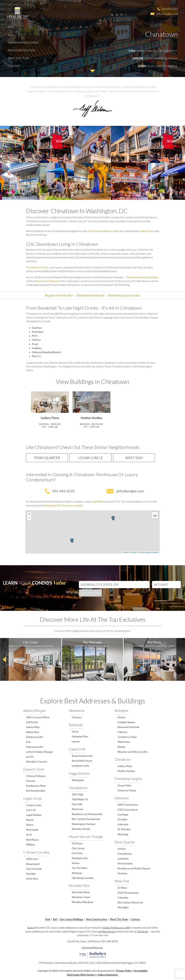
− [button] (29, 519)
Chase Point (124, 785)
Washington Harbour (84, 824)
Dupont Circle (34, 769)
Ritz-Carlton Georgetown (86, 819)
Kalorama (122, 798)
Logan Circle (91, 458)
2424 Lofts (32, 722)
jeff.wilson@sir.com (167, 14)
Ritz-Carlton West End (130, 902)
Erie (28, 742)
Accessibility (141, 971)
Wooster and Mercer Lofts (133, 752)
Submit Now (90, 593)
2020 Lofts (32, 859)
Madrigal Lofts (80, 858)
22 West (122, 888)
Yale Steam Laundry (83, 878)
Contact (14, 66)
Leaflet (126, 552)
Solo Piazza (32, 840)
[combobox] (114, 584)
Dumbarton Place (36, 786)
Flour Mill (77, 804)
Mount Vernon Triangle (86, 837)
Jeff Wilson (99, 502)
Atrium (121, 717)
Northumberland (36, 791)
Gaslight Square (126, 722)
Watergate (78, 780)
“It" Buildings (141, 932)
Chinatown (123, 759)
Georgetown (78, 788)
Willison (30, 845)
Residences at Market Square (134, 868)
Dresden (122, 819)
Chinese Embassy (36, 776)
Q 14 (29, 835)
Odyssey (122, 732)
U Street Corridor (36, 852)
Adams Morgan (34, 710)
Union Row (32, 879)
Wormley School (81, 829)
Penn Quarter (47, 458)
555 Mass (77, 843)
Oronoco (77, 717)
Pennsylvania (125, 863)
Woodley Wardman (83, 902)
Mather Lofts (111, 231)
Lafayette (123, 859)
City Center (78, 848)
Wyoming (123, 834)
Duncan (30, 781)
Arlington (121, 710)
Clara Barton (125, 854)
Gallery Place (147, 231)
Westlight (123, 907)
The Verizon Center (37, 267)
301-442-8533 (170, 9)
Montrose (77, 809)
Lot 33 (30, 757)
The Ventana (95, 231)
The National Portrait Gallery (143, 277)
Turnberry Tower (127, 737)
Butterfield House (82, 761)
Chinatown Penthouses (90, 295)
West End (134, 458)
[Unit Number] (166, 585)
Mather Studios (126, 771)
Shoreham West (81, 892)
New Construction (22, 50)
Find (11, 27)
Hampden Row (80, 736)
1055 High (78, 794)
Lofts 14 (31, 810)
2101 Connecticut (128, 810)
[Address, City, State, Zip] (114, 585)
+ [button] (29, 514)
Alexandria (77, 710)
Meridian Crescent (37, 762)
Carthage (123, 814)
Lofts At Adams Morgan (39, 752)
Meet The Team (18, 58)
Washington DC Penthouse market (63, 505)
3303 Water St (80, 799)
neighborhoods (107, 932)
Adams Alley (33, 727)
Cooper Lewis (34, 805)
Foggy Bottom (79, 773)
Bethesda (76, 725)
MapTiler (134, 552)
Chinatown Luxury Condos (124, 295)
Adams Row (33, 732)
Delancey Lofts (35, 737)
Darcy (75, 732)
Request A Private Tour (59, 295)
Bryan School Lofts (82, 756)
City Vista (77, 853)
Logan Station (34, 815)
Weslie (121, 747)
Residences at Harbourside (87, 814)
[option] (50, 410)
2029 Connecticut (128, 805)
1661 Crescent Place (38, 717)
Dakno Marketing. (108, 975)
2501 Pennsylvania (128, 893)
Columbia (123, 898)
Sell (11, 35)
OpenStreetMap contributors (149, 552)
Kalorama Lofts (35, 747)
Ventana (122, 873)
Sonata (76, 863)
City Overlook (34, 869)
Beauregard (33, 864)
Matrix (30, 820)
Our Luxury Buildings (23, 42)
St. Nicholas (124, 829)
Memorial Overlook (128, 727)
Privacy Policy (124, 971)
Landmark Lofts (80, 766)
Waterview (124, 742)
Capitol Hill (77, 749)
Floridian (31, 874)
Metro (30, 825)
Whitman (77, 873)
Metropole (32, 830)
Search (31, 928)
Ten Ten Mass (79, 868)
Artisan (122, 849)
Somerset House (127, 790)
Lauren (76, 741)
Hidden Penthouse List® (116, 928)
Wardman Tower (81, 897)
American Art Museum (47, 281)
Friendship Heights (128, 779)
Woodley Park (79, 885)
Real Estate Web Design (81, 975)
